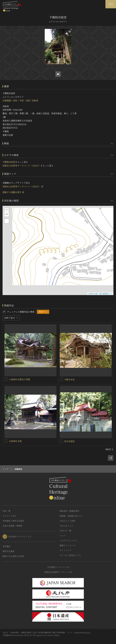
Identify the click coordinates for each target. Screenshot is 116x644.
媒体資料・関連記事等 (69, 511)
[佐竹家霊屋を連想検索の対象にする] (61, 441)
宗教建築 (7, 100)
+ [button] (7, 210)
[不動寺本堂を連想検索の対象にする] (61, 379)
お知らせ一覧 (65, 531)
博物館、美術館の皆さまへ (71, 516)
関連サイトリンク (67, 545)
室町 (15, 100)
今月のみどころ (66, 526)
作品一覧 (6, 511)
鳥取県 (35, 100)
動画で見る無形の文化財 (13, 556)
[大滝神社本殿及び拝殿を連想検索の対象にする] (6, 379)
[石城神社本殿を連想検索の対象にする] (6, 441)
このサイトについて (68, 540)
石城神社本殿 (15, 441)
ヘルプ (62, 536)
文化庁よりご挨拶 (67, 521)
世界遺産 (6, 546)
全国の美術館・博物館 (12, 526)
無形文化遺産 (8, 551)
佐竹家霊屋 (69, 441)
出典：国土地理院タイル (104, 294)
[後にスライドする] (109, 449)
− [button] (7, 214)
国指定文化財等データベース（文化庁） (22, 166)
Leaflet (91, 294)
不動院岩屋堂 (9, 162)
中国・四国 (25, 100)
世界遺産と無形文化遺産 (13, 521)
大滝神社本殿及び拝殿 (19, 379)
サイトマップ (65, 550)
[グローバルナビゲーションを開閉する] (111, 4)
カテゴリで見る (9, 516)
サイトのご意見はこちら (70, 555)
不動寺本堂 (69, 379)
